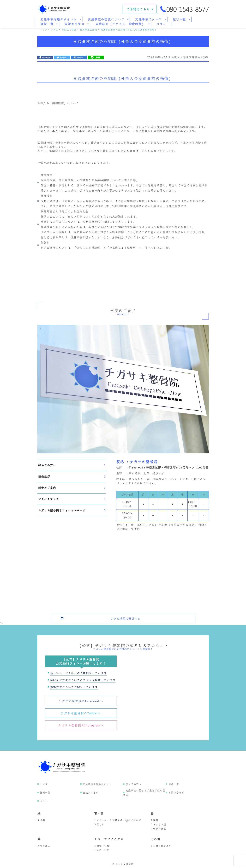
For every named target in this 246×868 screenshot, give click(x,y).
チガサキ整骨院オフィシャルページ (72, 510)
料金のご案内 (72, 488)
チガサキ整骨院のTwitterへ (81, 713)
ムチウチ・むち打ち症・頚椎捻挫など (118, 820)
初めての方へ (72, 465)
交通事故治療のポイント (97, 784)
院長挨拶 (72, 476)
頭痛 (41, 820)
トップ (44, 784)
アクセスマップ (72, 499)
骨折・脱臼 (102, 849)
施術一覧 (45, 792)
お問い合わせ (176, 792)
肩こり (99, 824)
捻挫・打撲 (102, 845)
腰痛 (154, 820)
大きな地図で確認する (126, 617)
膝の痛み (44, 845)
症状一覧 (174, 784)
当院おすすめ (91, 792)
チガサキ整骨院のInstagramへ (81, 725)
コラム (44, 801)
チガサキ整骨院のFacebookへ (81, 701)
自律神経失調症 (161, 845)
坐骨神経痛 (158, 828)
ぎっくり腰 (158, 824)
